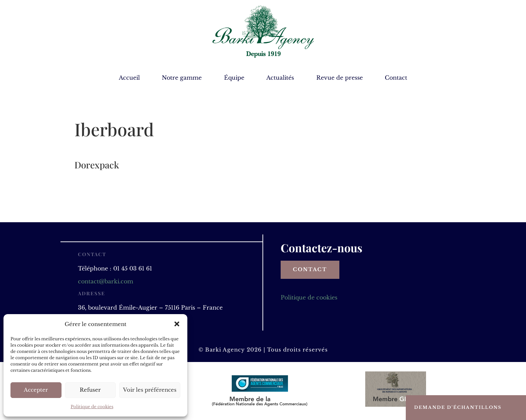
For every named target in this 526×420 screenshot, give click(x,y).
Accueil (129, 78)
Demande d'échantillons (458, 407)
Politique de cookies (92, 407)
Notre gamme (182, 78)
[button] (177, 324)
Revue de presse (340, 78)
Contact (396, 78)
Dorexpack (97, 165)
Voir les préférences (150, 390)
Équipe (234, 78)
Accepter (36, 390)
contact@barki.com (106, 281)
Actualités (280, 78)
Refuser (90, 390)
